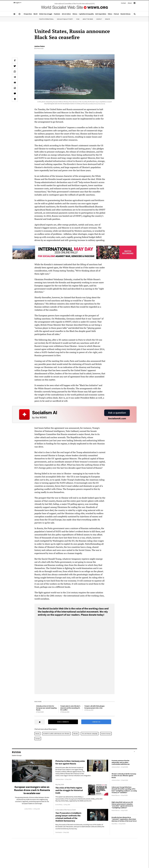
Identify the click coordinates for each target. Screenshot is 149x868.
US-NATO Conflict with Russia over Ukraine (56, 734)
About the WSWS (88, 19)
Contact (123, 3)
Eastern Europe (106, 734)
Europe (38, 739)
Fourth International (46, 19)
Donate (108, 19)
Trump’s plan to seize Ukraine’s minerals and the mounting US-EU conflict (70, 708)
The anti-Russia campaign (90, 734)
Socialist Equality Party (65, 19)
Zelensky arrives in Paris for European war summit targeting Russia (46, 708)
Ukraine (76, 734)
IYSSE (78, 19)
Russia (37, 734)
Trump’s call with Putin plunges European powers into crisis (94, 707)
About (130, 3)
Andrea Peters (40, 46)
